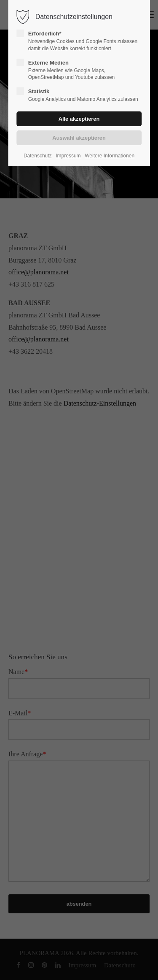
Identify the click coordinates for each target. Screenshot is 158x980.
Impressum (68, 156)
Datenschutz (38, 156)
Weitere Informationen (110, 156)
